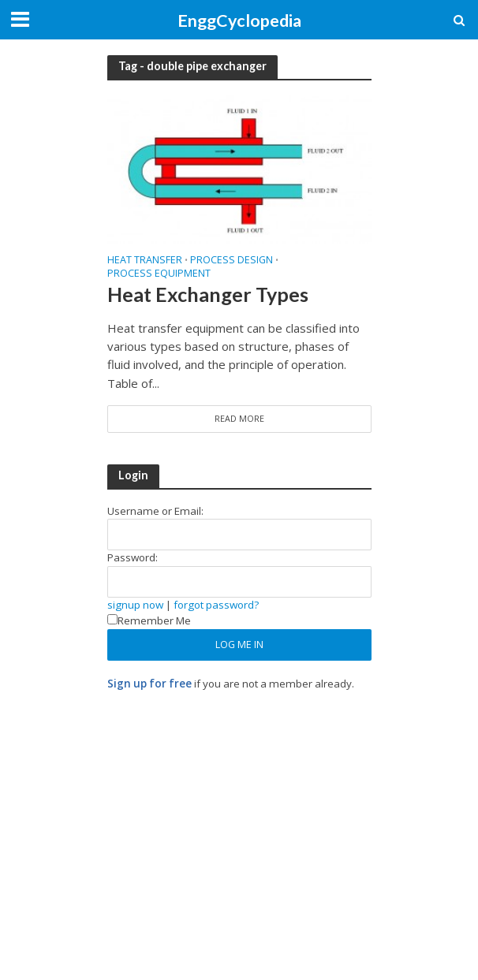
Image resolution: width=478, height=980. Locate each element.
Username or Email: (155, 511)
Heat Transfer (145, 261)
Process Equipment (159, 274)
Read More (239, 419)
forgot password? (216, 605)
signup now (135, 605)
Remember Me (149, 620)
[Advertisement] (240, 818)
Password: (133, 557)
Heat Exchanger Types (208, 294)
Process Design (232, 261)
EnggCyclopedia (239, 20)
